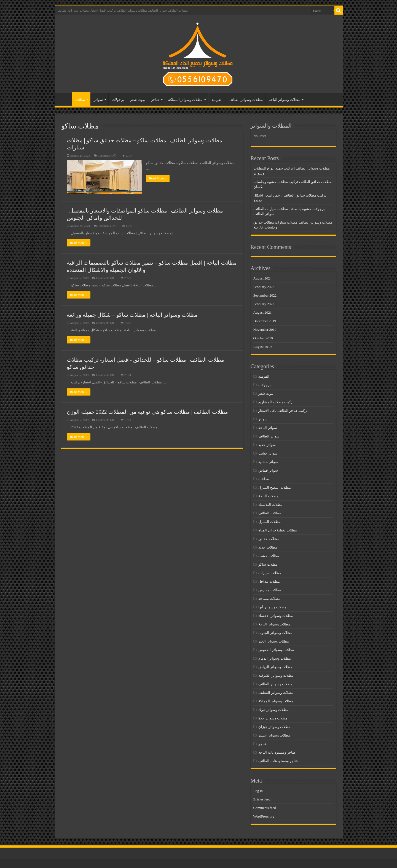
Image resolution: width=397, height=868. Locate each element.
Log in (258, 791)
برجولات (118, 100)
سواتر (98, 100)
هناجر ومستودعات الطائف (278, 761)
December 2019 (265, 321)
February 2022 (264, 304)
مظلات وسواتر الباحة (285, 100)
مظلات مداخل (269, 581)
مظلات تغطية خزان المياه (278, 530)
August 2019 (263, 347)
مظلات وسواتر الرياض (275, 667)
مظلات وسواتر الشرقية (276, 675)
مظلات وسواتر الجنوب (275, 633)
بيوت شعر (138, 100)
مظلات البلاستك (270, 505)
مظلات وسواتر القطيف (276, 693)
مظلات (80, 100)
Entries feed (262, 799)
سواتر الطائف (269, 436)
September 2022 (265, 295)
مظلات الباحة (268, 496)
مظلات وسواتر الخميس (276, 650)
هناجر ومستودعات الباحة (277, 752)
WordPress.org (264, 816)
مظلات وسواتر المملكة (186, 100)
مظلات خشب (269, 556)
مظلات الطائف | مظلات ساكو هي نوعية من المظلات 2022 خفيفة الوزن (147, 412)
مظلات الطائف (269, 513)
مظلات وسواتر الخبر (274, 641)
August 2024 (263, 278)
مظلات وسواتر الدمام (275, 658)
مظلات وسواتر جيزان (274, 727)
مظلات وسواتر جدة (273, 718)
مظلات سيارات (270, 573)
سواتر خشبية (268, 462)
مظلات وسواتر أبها (272, 607)
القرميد (217, 100)
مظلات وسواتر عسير (274, 735)
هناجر (155, 100)
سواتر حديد (267, 445)
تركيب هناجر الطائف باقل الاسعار (283, 411)
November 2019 (265, 330)
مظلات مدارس (269, 590)
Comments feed (265, 808)
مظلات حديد (268, 547)
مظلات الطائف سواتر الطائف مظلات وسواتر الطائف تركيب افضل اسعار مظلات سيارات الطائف (123, 10)
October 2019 (263, 338)
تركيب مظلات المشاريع (276, 402)
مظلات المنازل (269, 522)
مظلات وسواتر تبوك (273, 710)
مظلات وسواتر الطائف (246, 100)
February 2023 (264, 287)
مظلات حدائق (269, 539)
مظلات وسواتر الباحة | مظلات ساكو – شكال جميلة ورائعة (132, 315)
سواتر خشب (268, 453)
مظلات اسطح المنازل (275, 487)
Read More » (158, 178)
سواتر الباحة (268, 428)
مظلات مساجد (269, 599)
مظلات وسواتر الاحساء (276, 616)
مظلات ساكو (268, 564)
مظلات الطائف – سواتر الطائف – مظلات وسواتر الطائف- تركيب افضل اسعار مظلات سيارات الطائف (65, 99)
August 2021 (263, 312)
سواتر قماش (268, 470)
